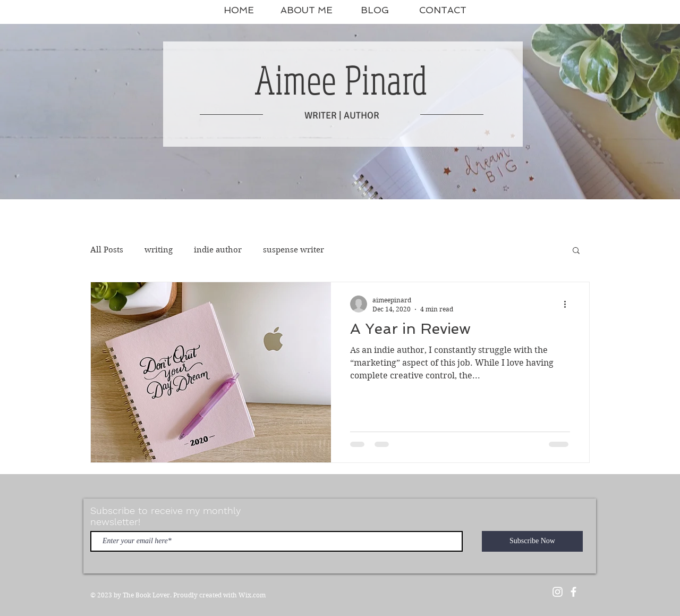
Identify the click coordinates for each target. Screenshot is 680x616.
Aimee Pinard (341, 80)
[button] (576, 251)
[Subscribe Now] (532, 541)
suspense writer (294, 250)
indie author (218, 250)
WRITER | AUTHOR (342, 115)
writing (159, 250)
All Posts (107, 250)
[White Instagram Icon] (558, 592)
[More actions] (568, 304)
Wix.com (252, 595)
